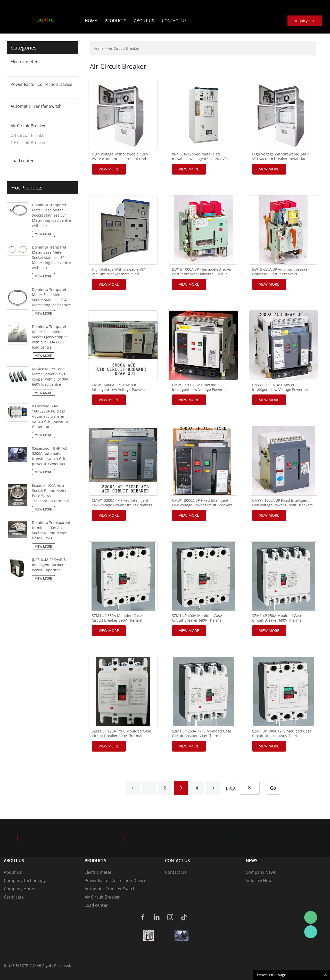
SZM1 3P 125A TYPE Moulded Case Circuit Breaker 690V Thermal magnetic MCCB (121, 736)
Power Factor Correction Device (41, 84)
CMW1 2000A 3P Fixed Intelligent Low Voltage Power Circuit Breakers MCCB (202, 505)
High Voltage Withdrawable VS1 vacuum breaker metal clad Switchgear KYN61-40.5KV (119, 274)
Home (91, 21)
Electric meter (24, 62)
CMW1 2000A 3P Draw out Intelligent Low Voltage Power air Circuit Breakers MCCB (280, 390)
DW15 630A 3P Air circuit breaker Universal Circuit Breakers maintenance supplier (281, 274)
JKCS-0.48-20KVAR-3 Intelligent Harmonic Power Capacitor (50, 565)
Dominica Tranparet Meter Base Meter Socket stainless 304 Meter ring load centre (51, 297)
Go (273, 788)
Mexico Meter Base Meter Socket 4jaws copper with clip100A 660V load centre (50, 377)
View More (43, 234)
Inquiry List (305, 21)
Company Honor (20, 889)
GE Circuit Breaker (28, 143)
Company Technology (25, 880)
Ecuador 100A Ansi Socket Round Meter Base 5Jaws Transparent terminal (50, 493)
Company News (261, 872)
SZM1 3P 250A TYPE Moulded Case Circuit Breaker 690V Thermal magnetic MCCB (202, 736)
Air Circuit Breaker (28, 126)
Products (115, 21)
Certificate (14, 897)
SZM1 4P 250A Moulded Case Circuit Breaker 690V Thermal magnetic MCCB (277, 620)
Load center (22, 161)
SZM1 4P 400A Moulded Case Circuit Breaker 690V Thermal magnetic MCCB (197, 620)
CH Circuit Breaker (28, 135)
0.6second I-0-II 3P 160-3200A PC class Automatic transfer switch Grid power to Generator (50, 416)
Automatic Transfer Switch (36, 106)
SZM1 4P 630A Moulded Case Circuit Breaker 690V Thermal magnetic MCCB (117, 620)
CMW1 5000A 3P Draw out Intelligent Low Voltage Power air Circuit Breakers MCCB (120, 390)
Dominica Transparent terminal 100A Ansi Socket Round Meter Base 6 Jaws (51, 530)
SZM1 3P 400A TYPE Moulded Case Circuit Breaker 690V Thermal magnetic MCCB (282, 736)
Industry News (260, 880)
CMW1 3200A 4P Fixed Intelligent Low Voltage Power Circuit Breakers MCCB (122, 505)
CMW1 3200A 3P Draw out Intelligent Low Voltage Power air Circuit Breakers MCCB (200, 390)
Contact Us (174, 21)
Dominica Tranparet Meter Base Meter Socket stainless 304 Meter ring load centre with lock (51, 215)
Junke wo (311, 932)
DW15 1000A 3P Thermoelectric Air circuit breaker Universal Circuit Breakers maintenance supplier (202, 274)
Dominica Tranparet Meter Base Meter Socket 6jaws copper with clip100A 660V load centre (49, 337)
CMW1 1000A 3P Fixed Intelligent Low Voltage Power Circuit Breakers (282, 503)
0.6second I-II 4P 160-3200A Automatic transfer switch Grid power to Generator (50, 456)
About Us (144, 21)
